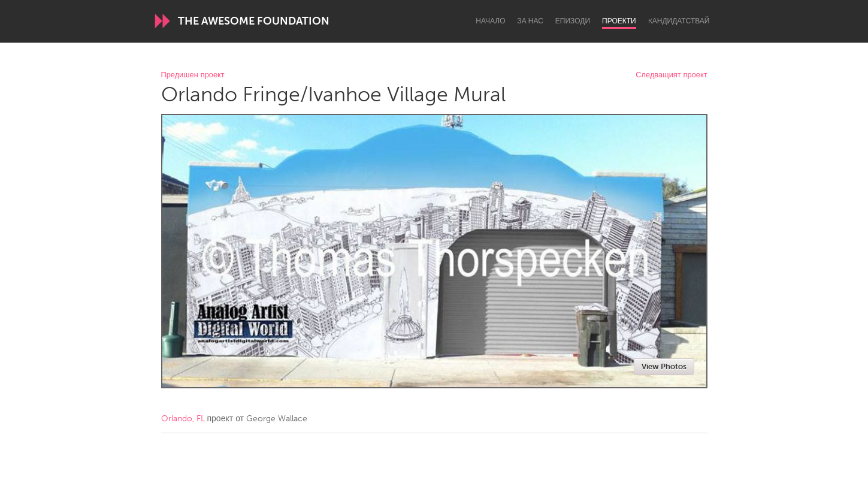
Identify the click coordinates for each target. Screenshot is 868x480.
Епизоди (573, 21)
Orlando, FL (183, 419)
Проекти (619, 21)
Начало (490, 21)
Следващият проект (671, 75)
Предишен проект (193, 75)
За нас (530, 21)
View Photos (664, 366)
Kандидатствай (679, 21)
